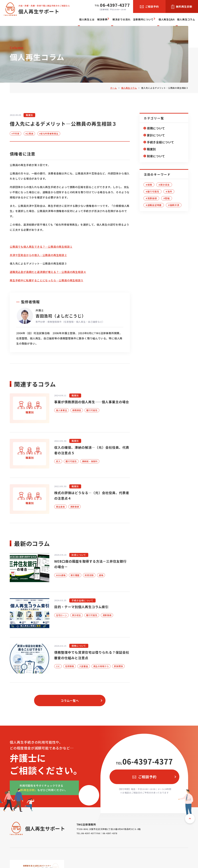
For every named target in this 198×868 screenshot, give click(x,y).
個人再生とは (87, 19)
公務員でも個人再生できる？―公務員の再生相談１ (41, 247)
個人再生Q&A (167, 19)
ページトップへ (190, 824)
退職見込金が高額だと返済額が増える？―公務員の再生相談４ (48, 272)
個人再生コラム (186, 19)
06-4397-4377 (144, 768)
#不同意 (16, 134)
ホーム (114, 88)
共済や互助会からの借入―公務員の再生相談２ (38, 255)
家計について (156, 134)
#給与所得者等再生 (53, 134)
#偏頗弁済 (174, 199)
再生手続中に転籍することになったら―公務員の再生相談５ (47, 280)
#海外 (169, 187)
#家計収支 (164, 181)
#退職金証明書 (154, 199)
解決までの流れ (121, 19)
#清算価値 (151, 193)
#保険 (149, 181)
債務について (156, 128)
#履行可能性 (153, 187)
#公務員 (32, 134)
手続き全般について (160, 140)
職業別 (152, 147)
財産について (156, 153)
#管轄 (167, 193)
